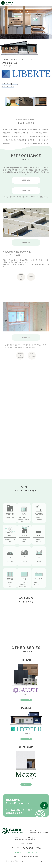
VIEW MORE (26, 700)
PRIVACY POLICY (31, 852)
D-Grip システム (43, 861)
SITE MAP (18, 852)
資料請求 (24, 856)
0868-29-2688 (32, 848)
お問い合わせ (34, 856)
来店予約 (16, 856)
